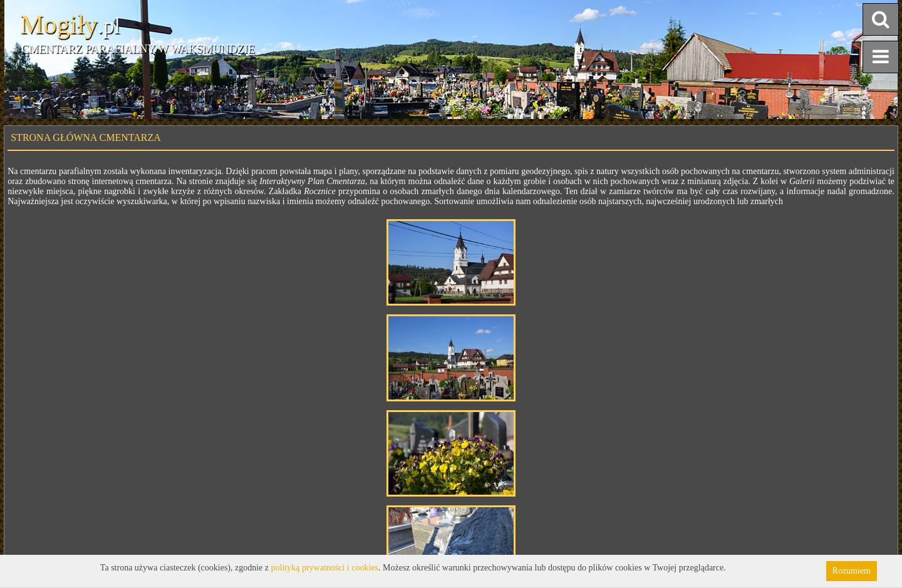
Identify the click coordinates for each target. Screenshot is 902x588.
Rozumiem (852, 571)
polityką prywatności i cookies (325, 568)
